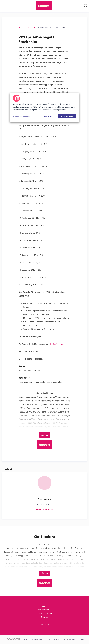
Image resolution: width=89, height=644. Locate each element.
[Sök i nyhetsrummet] (86, 6)
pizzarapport (24, 382)
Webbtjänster (34, 370)
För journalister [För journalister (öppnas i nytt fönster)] (53, 639)
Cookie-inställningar (22, 116)
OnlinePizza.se (56, 344)
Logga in (82, 639)
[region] (44, 108)
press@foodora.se (44, 509)
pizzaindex (57, 382)
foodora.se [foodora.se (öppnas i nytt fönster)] (45, 624)
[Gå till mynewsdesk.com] (12, 639)
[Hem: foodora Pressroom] (44, 6)
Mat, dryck (23, 370)
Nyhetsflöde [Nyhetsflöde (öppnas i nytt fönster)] (69, 639)
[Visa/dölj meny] (4, 6)
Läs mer (45, 435)
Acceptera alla (67, 116)
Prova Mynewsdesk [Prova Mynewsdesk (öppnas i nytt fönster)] (33, 639)
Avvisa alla (48, 116)
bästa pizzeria (46, 382)
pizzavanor (35, 382)
